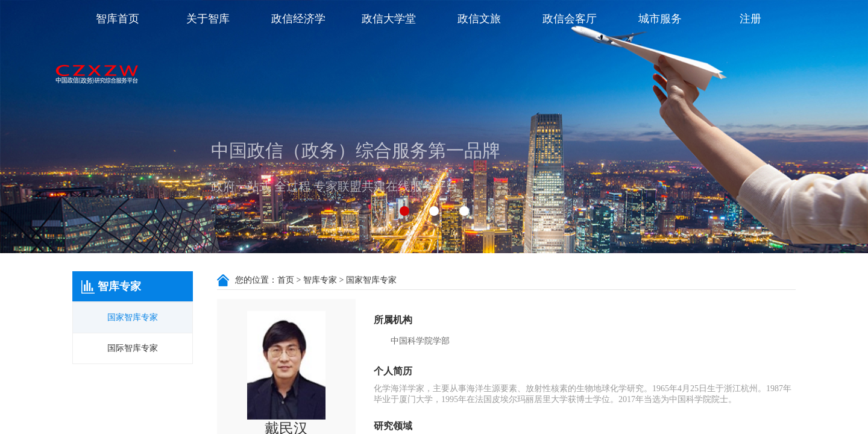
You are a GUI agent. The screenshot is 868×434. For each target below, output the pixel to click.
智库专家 (320, 280)
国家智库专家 (133, 317)
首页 (286, 280)
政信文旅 (479, 19)
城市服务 (660, 19)
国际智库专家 (133, 348)
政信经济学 (298, 19)
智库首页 (118, 19)
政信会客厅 (570, 19)
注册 (750, 19)
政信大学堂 (389, 19)
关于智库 (208, 19)
